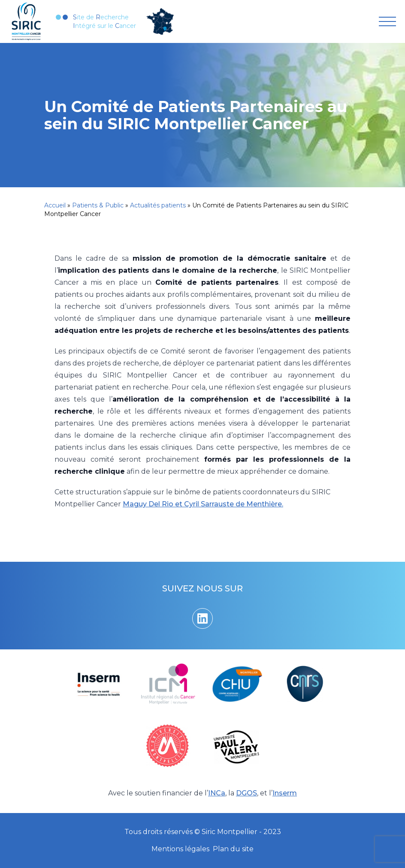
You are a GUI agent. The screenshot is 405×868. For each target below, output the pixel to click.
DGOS (246, 793)
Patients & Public (98, 205)
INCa (217, 793)
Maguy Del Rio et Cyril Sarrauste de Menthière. (203, 504)
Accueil (55, 205)
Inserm (285, 793)
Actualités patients (158, 205)
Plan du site (233, 849)
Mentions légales (180, 849)
